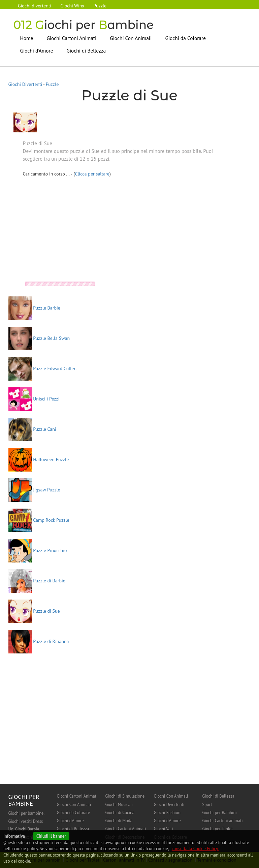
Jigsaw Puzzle (34, 489)
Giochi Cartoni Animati (71, 38)
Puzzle (101, 6)
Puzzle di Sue (34, 611)
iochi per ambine (85, 25)
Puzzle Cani (32, 429)
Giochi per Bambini (220, 812)
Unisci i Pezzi (34, 398)
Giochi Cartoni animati (223, 821)
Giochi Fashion (167, 812)
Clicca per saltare (92, 174)
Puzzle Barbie (34, 308)
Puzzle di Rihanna (39, 641)
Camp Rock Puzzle (39, 520)
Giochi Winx (73, 6)
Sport (207, 804)
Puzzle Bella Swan (39, 338)
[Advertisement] (79, 231)
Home (27, 38)
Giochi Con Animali (131, 38)
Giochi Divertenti (25, 84)
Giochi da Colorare (185, 38)
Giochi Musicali (119, 804)
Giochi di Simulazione (125, 796)
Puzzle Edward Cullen (43, 368)
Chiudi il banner (51, 836)
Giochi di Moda (119, 821)
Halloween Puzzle (39, 459)
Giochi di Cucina (120, 812)
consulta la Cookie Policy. (195, 849)
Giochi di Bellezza (86, 51)
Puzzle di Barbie (37, 580)
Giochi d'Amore (37, 51)
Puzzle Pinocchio (38, 550)
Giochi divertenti (35, 6)
